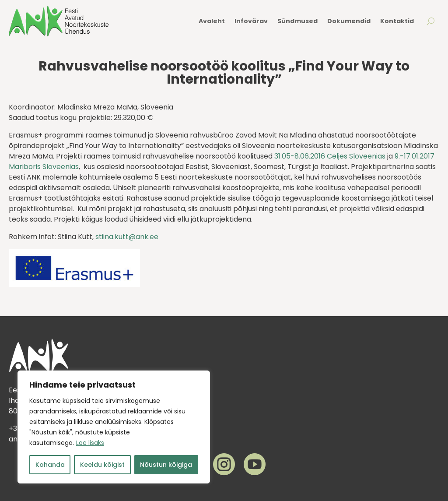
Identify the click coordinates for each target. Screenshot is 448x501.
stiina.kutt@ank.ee (127, 237)
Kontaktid (397, 21)
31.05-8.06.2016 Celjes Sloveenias (330, 156)
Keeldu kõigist (102, 465)
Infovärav (251, 21)
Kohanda (50, 465)
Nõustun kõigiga (166, 465)
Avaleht (212, 21)
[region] (114, 427)
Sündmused (297, 21)
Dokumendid (349, 21)
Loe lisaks (90, 443)
